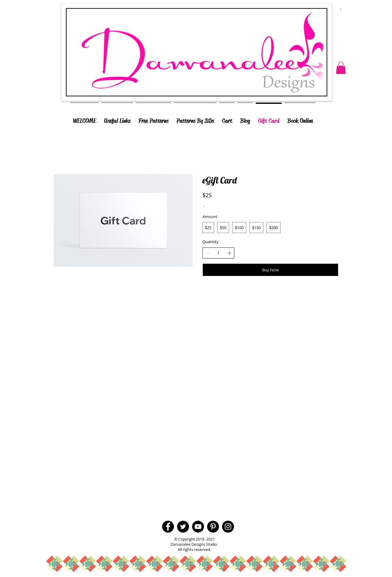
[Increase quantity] (229, 253)
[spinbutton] (219, 253)
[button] (341, 68)
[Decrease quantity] (208, 253)
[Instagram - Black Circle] (228, 527)
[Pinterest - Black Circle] (213, 527)
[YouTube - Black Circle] (198, 527)
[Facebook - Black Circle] (168, 527)
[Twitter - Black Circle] (183, 527)
